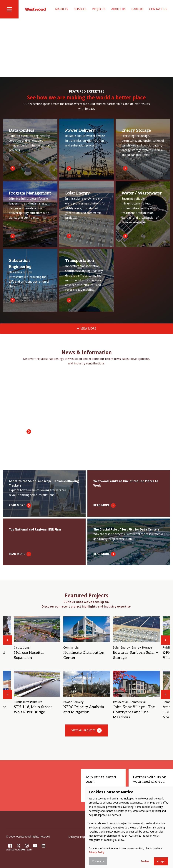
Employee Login (77, 839)
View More (88, 331)
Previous (8, 643)
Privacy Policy (97, 852)
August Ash (25, 853)
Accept (161, 861)
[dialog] (129, 827)
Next (165, 643)
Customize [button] (98, 861)
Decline (145, 861)
